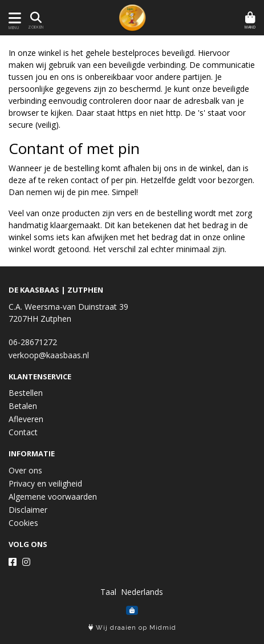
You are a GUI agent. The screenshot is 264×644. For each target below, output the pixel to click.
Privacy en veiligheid (45, 483)
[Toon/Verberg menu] (13, 18)
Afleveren (26, 419)
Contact (23, 432)
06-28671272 (33, 342)
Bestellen (26, 393)
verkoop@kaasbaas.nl (49, 355)
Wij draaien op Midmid (132, 628)
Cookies (23, 523)
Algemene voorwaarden (53, 497)
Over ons (25, 470)
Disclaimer (28, 510)
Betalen (23, 406)
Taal (108, 592)
